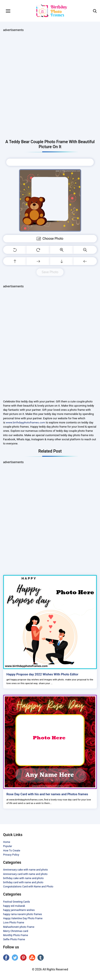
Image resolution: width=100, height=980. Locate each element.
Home (7, 842)
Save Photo (50, 272)
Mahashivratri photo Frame (19, 927)
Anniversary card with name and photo (25, 874)
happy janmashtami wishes (19, 910)
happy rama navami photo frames (23, 914)
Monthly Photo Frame (16, 935)
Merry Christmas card (16, 931)
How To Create (12, 850)
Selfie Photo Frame (14, 939)
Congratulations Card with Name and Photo (28, 886)
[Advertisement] (50, 86)
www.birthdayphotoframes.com (26, 422)
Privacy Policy (11, 855)
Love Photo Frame (14, 922)
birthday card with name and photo (23, 882)
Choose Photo (50, 162)
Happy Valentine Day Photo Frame (23, 918)
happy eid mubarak (14, 906)
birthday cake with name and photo (23, 878)
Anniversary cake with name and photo (25, 870)
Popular (8, 846)
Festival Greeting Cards (16, 902)
